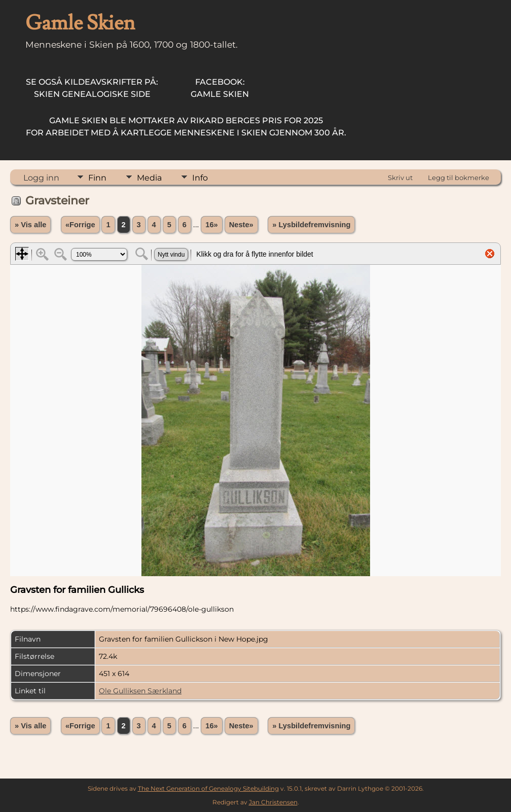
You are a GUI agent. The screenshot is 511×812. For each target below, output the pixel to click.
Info (200, 178)
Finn (97, 178)
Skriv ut (400, 178)
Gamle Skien (220, 88)
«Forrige (80, 225)
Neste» (241, 225)
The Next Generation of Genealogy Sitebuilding (208, 788)
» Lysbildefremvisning (311, 225)
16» (211, 225)
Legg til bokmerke (459, 178)
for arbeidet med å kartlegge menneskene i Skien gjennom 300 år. (186, 127)
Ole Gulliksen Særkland (140, 691)
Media (149, 178)
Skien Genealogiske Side (92, 88)
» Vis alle (30, 225)
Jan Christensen (273, 802)
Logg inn (41, 178)
